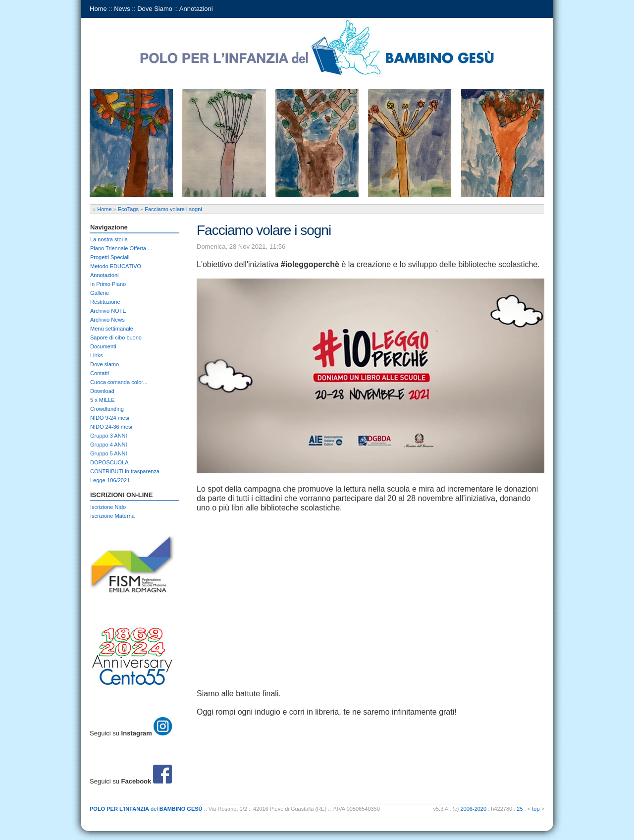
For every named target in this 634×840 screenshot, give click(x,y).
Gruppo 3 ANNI (109, 436)
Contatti (100, 373)
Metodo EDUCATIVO (116, 266)
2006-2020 (474, 809)
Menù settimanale (112, 329)
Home (98, 9)
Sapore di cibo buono (116, 337)
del (146, 809)
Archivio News (107, 320)
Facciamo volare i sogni (173, 209)
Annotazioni (196, 9)
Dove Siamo (155, 9)
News (122, 9)
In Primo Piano (108, 284)
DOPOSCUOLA (109, 462)
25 (520, 809)
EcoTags (128, 209)
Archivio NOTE (108, 311)
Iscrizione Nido (108, 507)
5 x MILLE (103, 400)
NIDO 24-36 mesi (111, 427)
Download (102, 391)
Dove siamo (105, 364)
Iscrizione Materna (112, 516)
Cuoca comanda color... (119, 382)
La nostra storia (109, 239)
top (536, 809)
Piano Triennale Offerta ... (121, 248)
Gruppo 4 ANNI (109, 445)
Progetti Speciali (110, 257)
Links (97, 355)
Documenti (103, 346)
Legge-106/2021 (110, 480)
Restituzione (105, 302)
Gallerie (100, 293)
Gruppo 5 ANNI (109, 453)
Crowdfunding (107, 409)
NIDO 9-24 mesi (110, 418)
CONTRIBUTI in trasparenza (125, 471)
